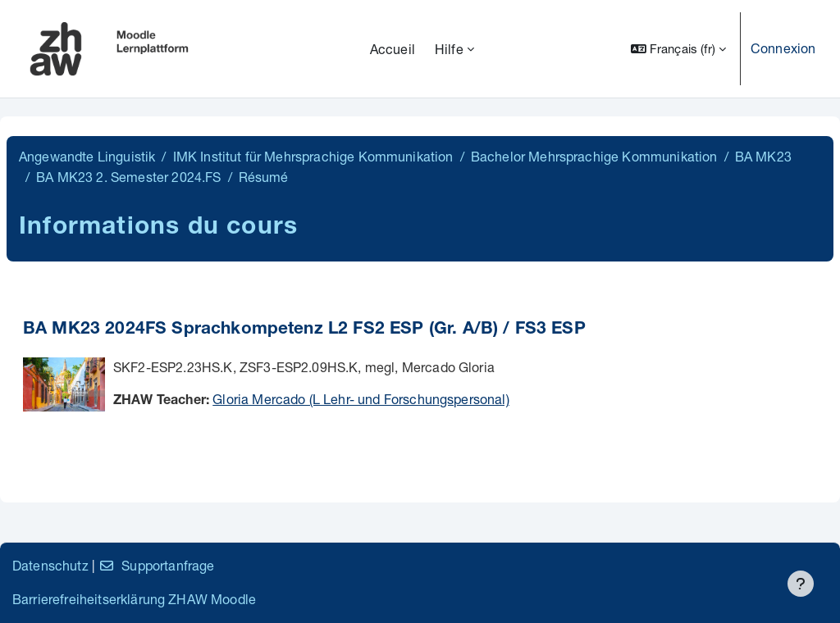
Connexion (783, 48)
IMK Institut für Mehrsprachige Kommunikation (313, 156)
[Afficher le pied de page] (801, 584)
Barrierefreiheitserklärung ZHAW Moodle (134, 599)
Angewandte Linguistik (87, 156)
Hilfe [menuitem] (449, 49)
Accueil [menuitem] (393, 49)
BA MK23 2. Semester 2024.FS (128, 177)
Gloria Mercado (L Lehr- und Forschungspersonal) (361, 399)
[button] (678, 49)
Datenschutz (50, 565)
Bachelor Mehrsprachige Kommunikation (594, 156)
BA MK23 (763, 156)
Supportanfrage (156, 565)
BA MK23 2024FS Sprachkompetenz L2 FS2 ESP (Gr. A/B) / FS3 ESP (304, 330)
